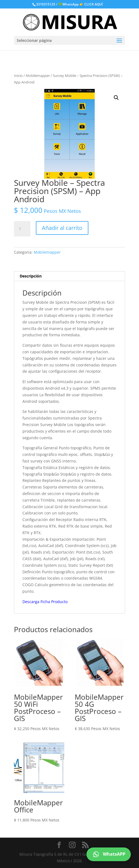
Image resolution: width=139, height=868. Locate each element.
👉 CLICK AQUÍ (91, 4)
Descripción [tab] (31, 276)
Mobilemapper (38, 76)
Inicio (18, 76)
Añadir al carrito (62, 228)
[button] (116, 98)
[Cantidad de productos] (22, 229)
